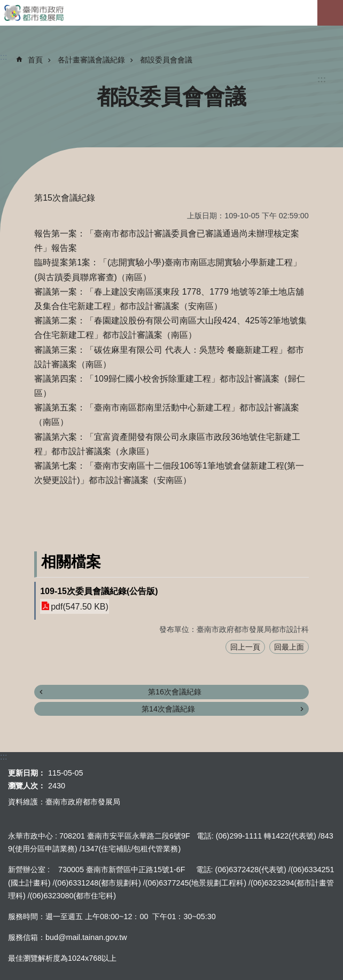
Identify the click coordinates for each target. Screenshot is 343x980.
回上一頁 (245, 647)
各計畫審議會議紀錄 (91, 60)
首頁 (35, 60)
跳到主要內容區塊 (6, 6)
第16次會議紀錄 (175, 692)
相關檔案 (71, 562)
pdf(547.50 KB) (80, 606)
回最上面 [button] (289, 647)
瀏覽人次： (27, 786)
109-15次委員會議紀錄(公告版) (99, 591)
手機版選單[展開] (330, 13)
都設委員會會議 (166, 60)
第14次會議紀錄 (168, 709)
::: (322, 79)
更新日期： (27, 773)
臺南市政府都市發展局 (171, 13)
